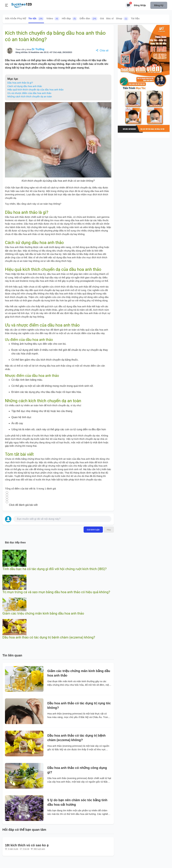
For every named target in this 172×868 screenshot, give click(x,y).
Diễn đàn (89, 19)
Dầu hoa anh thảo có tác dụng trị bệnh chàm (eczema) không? (49, 637)
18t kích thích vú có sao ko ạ (27, 845)
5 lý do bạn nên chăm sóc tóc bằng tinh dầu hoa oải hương (77, 802)
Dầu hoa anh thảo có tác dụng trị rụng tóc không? (79, 705)
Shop (122, 19)
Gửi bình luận (93, 530)
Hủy (109, 530)
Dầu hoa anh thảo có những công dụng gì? (77, 770)
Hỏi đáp (69, 19)
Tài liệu (135, 18)
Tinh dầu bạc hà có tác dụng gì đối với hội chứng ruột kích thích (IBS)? (54, 569)
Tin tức (36, 19)
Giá (102, 18)
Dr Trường (38, 49)
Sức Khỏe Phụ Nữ (15, 18)
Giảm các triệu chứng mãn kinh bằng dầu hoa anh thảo (43, 613)
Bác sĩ (110, 18)
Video (53, 19)
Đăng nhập (140, 5)
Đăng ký (159, 5)
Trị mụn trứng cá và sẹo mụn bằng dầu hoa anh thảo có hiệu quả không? (56, 592)
